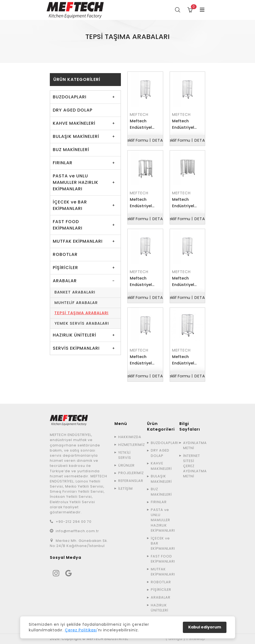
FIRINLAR (63, 163)
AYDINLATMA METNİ (194, 445)
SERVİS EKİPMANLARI (76, 348)
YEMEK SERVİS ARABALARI (82, 323)
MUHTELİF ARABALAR (76, 303)
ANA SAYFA (80, 48)
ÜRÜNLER (103, 48)
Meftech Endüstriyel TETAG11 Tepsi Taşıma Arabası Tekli (144, 360)
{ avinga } (175, 639)
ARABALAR (125, 48)
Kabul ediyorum (205, 627)
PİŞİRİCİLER (65, 268)
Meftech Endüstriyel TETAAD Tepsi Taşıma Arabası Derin (186, 124)
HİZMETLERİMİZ (129, 445)
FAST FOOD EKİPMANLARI (68, 225)
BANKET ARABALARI (75, 292)
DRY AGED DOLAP (73, 110)
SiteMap (197, 639)
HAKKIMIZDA (129, 437)
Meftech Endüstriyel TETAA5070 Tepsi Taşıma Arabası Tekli (185, 282)
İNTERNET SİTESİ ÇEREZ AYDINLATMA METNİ (194, 466)
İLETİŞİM (125, 489)
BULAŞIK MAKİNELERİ (76, 136)
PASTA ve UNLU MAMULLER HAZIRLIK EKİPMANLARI (76, 182)
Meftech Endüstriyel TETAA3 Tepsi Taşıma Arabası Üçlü (185, 203)
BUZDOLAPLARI (70, 97)
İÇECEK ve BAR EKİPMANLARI (70, 205)
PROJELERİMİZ (129, 473)
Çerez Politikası (81, 630)
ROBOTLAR (65, 254)
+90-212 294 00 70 (74, 522)
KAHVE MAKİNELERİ (74, 123)
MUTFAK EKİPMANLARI (78, 241)
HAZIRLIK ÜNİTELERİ (74, 335)
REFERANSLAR (129, 481)
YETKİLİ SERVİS (125, 455)
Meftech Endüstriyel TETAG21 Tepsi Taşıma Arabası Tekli (186, 360)
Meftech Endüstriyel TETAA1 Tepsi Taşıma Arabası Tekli (143, 124)
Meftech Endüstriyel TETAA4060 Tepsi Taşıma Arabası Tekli (143, 282)
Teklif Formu (136, 140)
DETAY (159, 140)
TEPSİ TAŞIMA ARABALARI (81, 313)
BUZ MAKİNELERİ (71, 150)
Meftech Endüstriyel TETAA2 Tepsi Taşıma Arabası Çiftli (143, 203)
